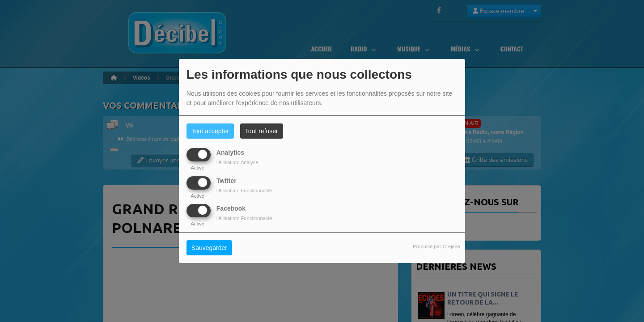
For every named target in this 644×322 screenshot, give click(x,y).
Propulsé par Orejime (436, 246)
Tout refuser (262, 131)
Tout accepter (210, 131)
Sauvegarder (209, 248)
